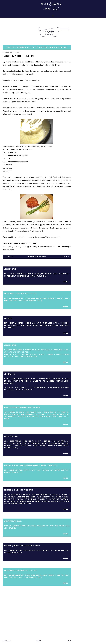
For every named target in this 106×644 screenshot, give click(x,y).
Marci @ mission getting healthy (20, 407)
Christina (9, 436)
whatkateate (10, 521)
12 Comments (9, 257)
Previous (7, 641)
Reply (66, 282)
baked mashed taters (37, 257)
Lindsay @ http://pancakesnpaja (19, 546)
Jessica (8, 269)
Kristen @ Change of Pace (16, 490)
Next (69, 641)
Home (39, 641)
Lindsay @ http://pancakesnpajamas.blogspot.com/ (28, 465)
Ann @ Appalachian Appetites (18, 294)
